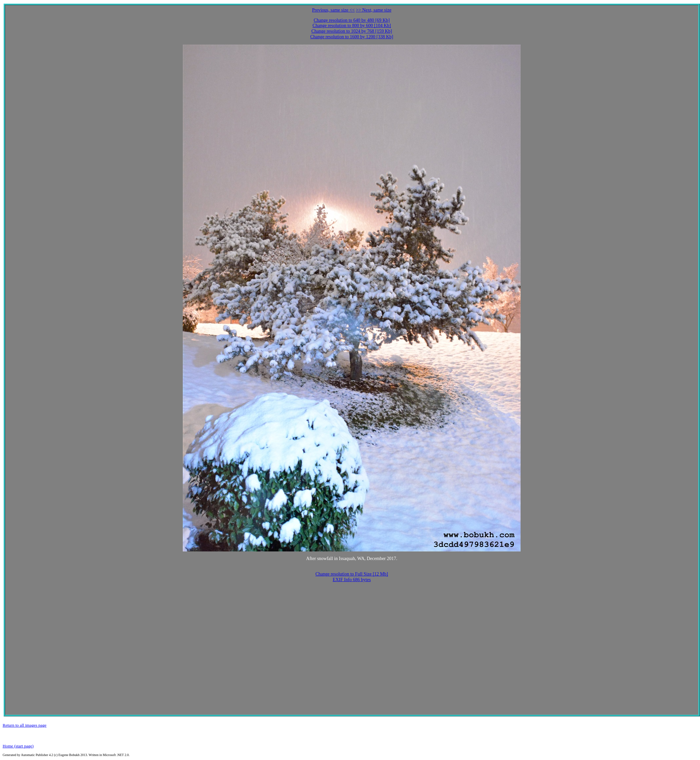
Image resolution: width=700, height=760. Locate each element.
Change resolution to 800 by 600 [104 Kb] (352, 26)
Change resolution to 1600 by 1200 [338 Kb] (352, 37)
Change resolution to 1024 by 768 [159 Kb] (352, 31)
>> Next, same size (374, 10)
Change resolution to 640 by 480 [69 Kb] (352, 20)
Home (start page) (18, 746)
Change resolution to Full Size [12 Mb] (352, 574)
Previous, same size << (333, 10)
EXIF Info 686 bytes (352, 580)
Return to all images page (25, 725)
